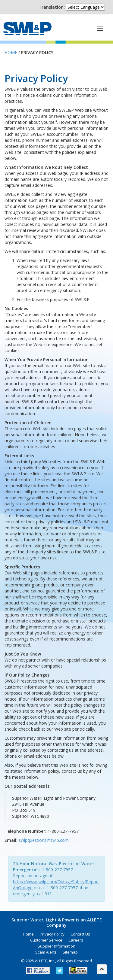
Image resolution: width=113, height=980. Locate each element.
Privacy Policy (52, 934)
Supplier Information (56, 946)
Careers (76, 940)
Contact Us (80, 934)
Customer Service (46, 940)
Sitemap (70, 952)
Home (11, 52)
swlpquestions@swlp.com (44, 840)
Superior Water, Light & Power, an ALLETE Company (27, 28)
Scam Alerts (46, 952)
